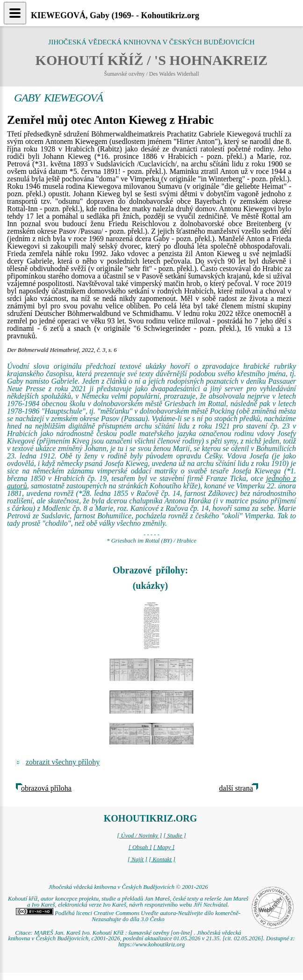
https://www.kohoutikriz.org (151, 944)
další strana (236, 788)
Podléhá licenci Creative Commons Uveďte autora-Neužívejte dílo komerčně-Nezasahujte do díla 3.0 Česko (128, 916)
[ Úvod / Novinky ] (139, 836)
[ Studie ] (174, 836)
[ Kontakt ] (162, 859)
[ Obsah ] (140, 847)
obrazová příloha (46, 788)
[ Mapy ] (164, 847)
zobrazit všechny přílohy (63, 762)
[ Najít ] (137, 859)
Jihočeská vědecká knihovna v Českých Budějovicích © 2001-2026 (128, 887)
